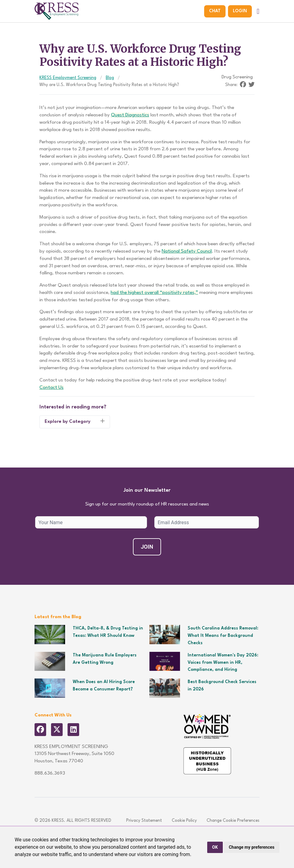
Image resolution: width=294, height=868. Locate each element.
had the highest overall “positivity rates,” (154, 293)
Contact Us (51, 388)
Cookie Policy (184, 821)
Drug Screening (237, 77)
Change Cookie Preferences (233, 821)
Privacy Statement (144, 821)
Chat (215, 11)
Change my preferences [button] (252, 847)
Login (240, 11)
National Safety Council (187, 251)
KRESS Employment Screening (68, 78)
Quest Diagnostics (130, 115)
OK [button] (215, 847)
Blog (110, 78)
